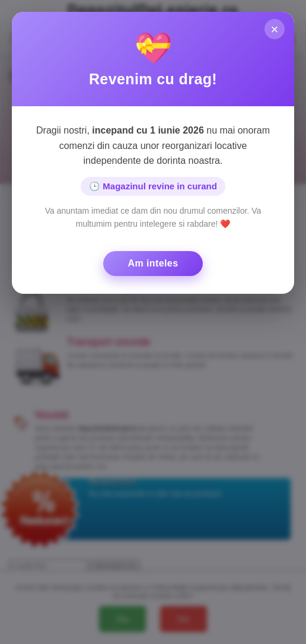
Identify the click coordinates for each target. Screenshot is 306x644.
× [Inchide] (274, 30)
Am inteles (153, 263)
